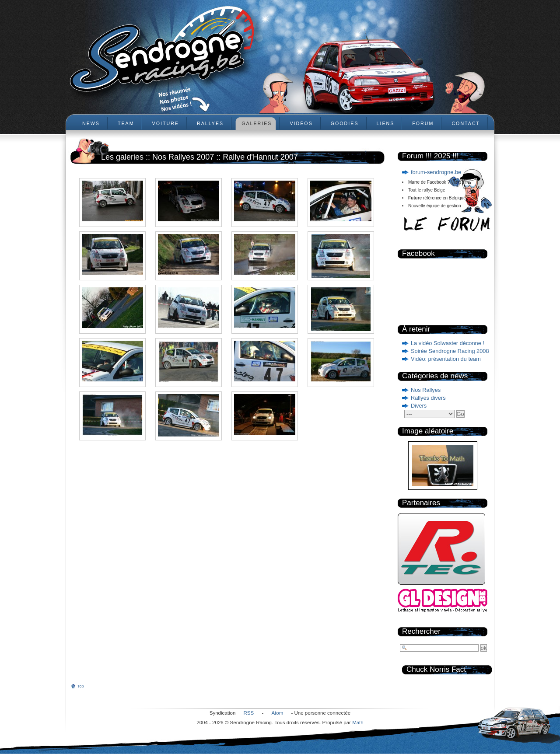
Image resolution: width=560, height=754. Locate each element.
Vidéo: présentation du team (446, 359)
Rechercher (421, 631)
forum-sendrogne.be (436, 172)
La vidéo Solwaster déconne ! (448, 343)
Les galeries (122, 157)
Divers (419, 406)
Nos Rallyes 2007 (183, 157)
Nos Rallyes (426, 390)
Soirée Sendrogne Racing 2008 (450, 351)
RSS (249, 713)
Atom (277, 713)
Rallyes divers (428, 398)
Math (358, 723)
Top (81, 686)
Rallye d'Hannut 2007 (260, 157)
